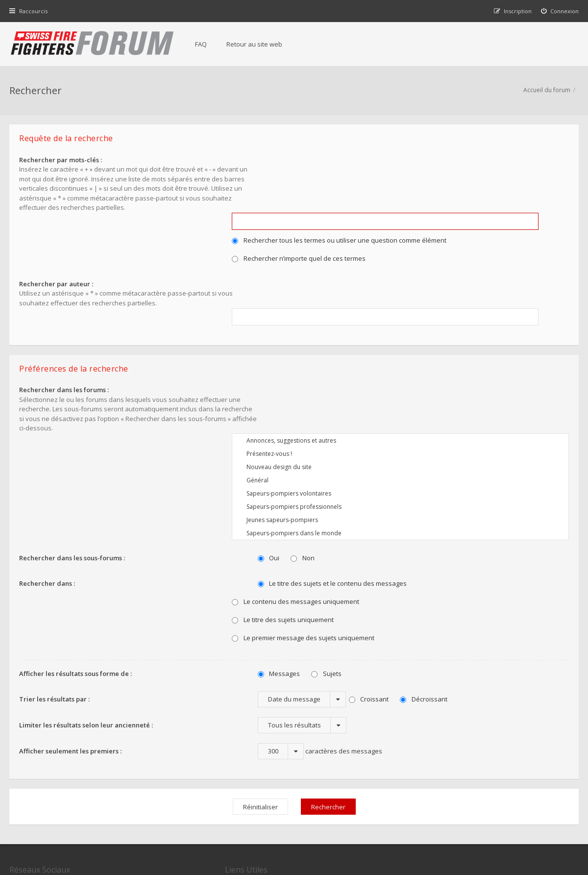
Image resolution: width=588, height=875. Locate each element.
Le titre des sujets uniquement (295, 499)
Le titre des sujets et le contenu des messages (319, 463)
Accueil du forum (546, 91)
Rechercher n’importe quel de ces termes (311, 199)
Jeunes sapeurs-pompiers (406, 399)
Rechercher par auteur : (57, 231)
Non (290, 437)
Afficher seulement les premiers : (71, 630)
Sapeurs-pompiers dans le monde (406, 412)
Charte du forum (229, 778)
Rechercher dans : (48, 462)
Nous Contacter (423, 749)
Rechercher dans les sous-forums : (73, 437)
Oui (256, 437)
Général (406, 360)
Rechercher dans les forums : (64, 320)
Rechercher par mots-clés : (61, 161)
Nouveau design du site (406, 346)
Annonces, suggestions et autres (406, 320)
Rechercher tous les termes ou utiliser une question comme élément (352, 181)
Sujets (314, 553)
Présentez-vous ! (406, 333)
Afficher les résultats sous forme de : (76, 552)
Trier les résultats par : (55, 578)
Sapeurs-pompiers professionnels (406, 386)
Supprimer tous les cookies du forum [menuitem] (527, 825)
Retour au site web (255, 44)
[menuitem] (560, 11)
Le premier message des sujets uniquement (316, 517)
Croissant (356, 578)
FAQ (202, 44)
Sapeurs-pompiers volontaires (406, 373)
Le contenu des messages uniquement (308, 481)
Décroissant (411, 578)
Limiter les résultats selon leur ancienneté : (86, 604)
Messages (266, 553)
